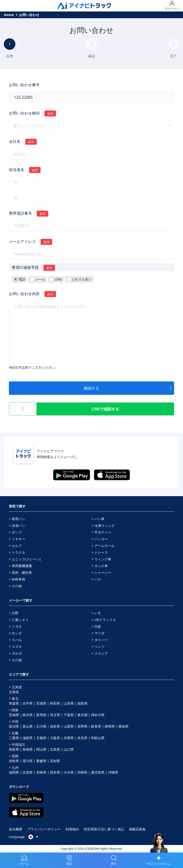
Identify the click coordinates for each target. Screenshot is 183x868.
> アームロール (103, 546)
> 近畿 (14, 733)
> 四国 (14, 756)
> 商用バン (17, 519)
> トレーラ (100, 552)
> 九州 (14, 767)
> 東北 (14, 698)
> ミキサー (17, 539)
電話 (22, 279)
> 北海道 (15, 687)
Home (9, 15)
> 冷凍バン (17, 526)
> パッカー (100, 539)
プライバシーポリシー (44, 829)
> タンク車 (100, 566)
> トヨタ (15, 626)
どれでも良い (82, 279)
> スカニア (100, 653)
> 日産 (96, 626)
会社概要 (16, 829)
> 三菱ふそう (19, 620)
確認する (128, 388)
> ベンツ (98, 647)
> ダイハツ (100, 640)
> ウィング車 (101, 559)
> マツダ (98, 633)
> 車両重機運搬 (20, 566)
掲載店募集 (137, 829)
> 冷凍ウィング (103, 526)
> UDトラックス (104, 620)
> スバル (15, 640)
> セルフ (15, 546)
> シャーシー (101, 572)
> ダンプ (15, 532)
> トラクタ (17, 552)
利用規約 (72, 829)
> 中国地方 (17, 744)
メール (40, 279)
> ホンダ (15, 633)
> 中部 (14, 721)
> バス (96, 579)
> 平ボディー (101, 532)
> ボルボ (15, 653)
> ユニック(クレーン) (25, 559)
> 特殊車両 (17, 579)
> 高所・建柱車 (20, 572)
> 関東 (14, 710)
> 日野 (14, 613)
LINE (58, 279)
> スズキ (15, 647)
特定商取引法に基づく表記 (104, 829)
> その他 (15, 586)
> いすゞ (98, 613)
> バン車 (98, 519)
